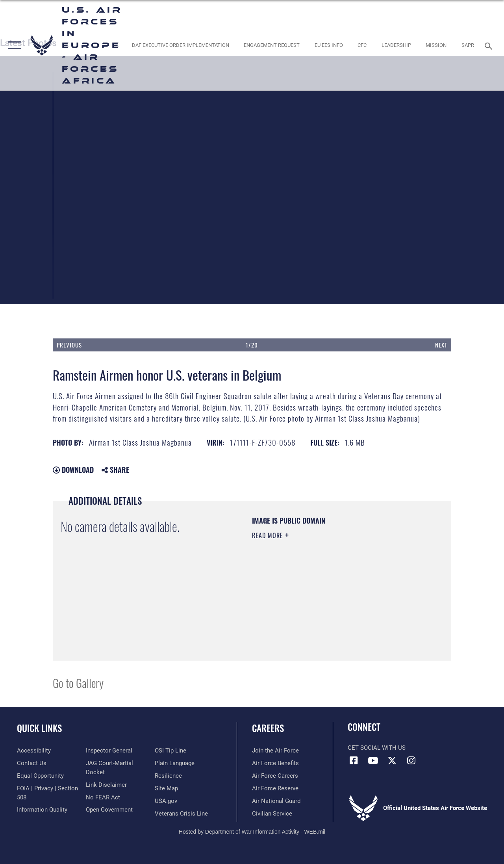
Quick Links (39, 728)
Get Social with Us (377, 748)
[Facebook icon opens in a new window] (354, 760)
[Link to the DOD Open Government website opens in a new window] (109, 810)
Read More (269, 535)
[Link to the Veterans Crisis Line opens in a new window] (181, 814)
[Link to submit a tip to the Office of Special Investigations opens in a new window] (170, 751)
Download (73, 470)
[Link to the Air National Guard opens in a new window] (276, 801)
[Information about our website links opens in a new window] (106, 785)
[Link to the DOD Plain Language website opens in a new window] (175, 763)
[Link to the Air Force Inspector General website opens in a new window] (109, 751)
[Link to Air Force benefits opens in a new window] (275, 763)
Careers (268, 728)
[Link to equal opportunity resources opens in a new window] (40, 776)
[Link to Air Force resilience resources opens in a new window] (168, 776)
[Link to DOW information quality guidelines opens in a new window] (42, 810)
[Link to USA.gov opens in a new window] (166, 801)
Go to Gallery (78, 683)
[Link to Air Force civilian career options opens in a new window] (272, 814)
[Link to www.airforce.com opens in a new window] (275, 751)
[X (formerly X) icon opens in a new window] (392, 760)
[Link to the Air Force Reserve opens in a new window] (275, 788)
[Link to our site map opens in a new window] (166, 788)
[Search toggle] (490, 45)
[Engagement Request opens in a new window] (272, 45)
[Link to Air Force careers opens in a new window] (275, 776)
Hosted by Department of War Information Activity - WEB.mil (252, 832)
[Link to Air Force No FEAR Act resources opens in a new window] (103, 797)
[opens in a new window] (180, 45)
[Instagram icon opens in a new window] (411, 760)
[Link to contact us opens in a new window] (32, 763)
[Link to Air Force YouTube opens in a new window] (373, 760)
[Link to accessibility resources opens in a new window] (34, 751)
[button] (13, 45)
